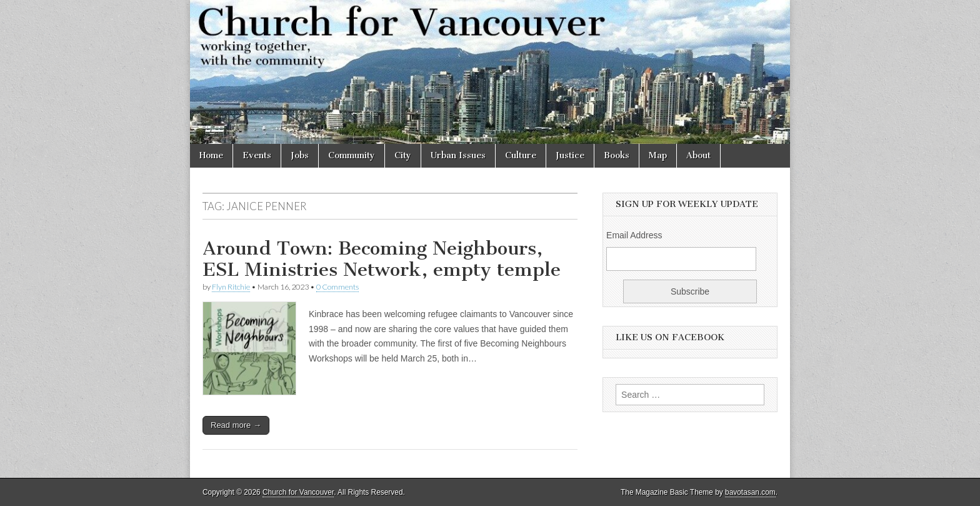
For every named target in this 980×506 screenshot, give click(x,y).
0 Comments (337, 287)
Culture (521, 155)
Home (211, 155)
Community (352, 155)
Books (617, 155)
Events (257, 155)
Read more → (236, 425)
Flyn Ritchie (231, 287)
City (403, 155)
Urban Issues (458, 155)
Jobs (300, 155)
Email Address (634, 235)
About (698, 155)
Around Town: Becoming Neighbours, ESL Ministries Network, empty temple (382, 259)
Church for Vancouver (298, 492)
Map (658, 155)
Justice (570, 155)
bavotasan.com (750, 492)
